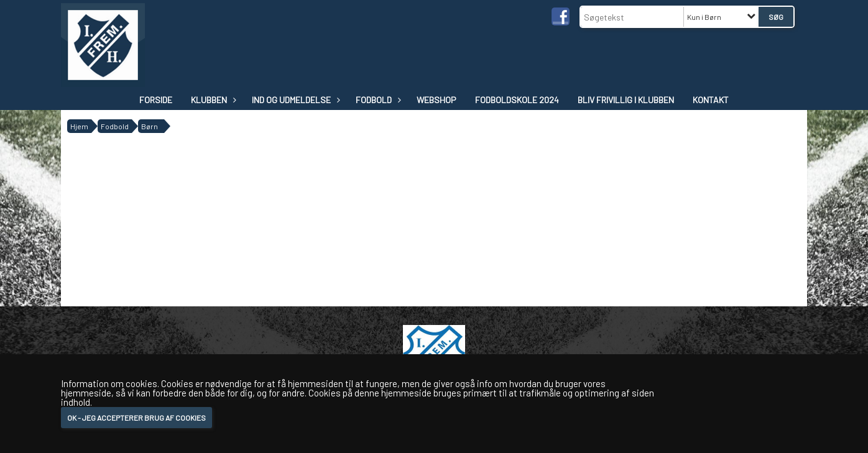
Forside (156, 100)
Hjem (79, 126)
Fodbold (377, 100)
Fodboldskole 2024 (517, 100)
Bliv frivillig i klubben (626, 100)
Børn (150, 126)
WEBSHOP (436, 100)
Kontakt (711, 100)
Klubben (212, 100)
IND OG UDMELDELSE (294, 100)
